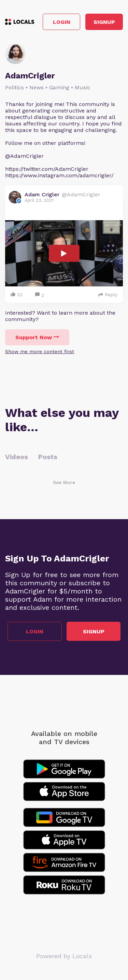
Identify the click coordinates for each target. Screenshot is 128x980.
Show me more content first (40, 351)
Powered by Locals (64, 956)
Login (62, 22)
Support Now (37, 337)
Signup (104, 22)
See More (64, 482)
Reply (108, 295)
